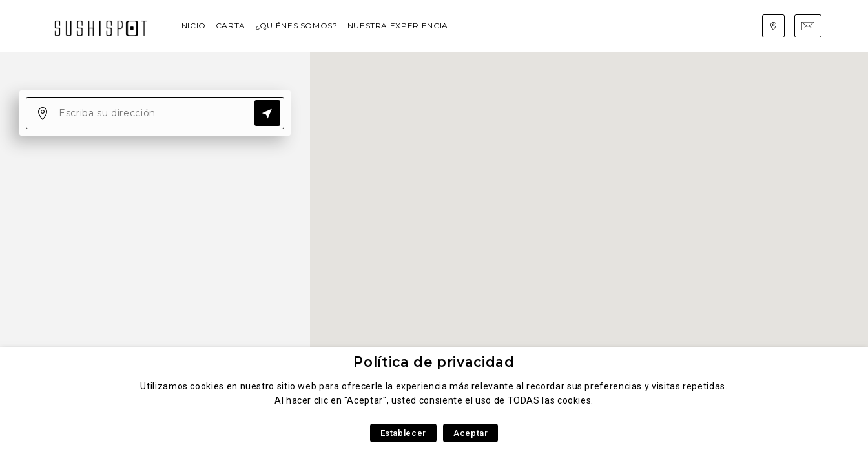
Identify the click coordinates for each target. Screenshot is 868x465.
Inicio (192, 26)
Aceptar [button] (470, 433)
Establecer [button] (403, 433)
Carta (231, 26)
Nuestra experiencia (398, 26)
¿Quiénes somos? (296, 26)
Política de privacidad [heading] (434, 362)
